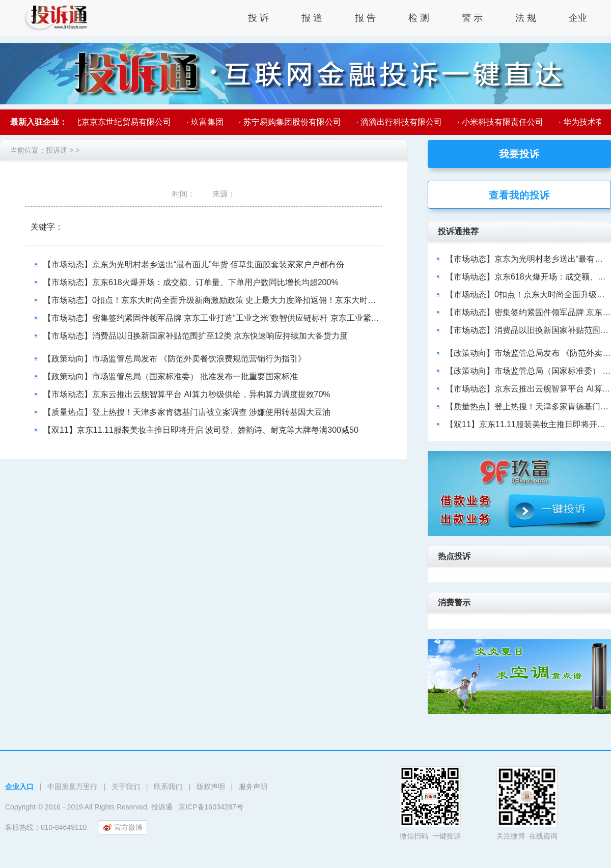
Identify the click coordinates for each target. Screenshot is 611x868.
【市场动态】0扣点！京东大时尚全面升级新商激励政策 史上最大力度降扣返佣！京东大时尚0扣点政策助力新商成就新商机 (265, 300)
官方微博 (123, 827)
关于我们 (126, 787)
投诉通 (57, 150)
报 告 (365, 18)
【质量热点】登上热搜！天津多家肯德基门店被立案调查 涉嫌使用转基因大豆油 (187, 412)
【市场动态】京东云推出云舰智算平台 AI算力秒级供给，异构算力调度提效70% (187, 394)
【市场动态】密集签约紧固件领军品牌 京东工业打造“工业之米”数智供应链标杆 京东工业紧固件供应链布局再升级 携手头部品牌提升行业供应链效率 (310, 318)
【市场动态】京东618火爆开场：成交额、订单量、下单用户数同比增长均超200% (191, 282)
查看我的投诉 (519, 195)
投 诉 (258, 18)
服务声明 (253, 787)
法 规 (526, 18)
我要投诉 (519, 154)
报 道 (312, 18)
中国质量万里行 (72, 787)
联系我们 (168, 787)
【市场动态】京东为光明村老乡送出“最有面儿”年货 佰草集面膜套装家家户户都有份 (194, 264)
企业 (578, 18)
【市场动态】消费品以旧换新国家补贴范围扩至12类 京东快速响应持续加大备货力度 (196, 336)
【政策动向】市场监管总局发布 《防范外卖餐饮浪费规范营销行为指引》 (175, 359)
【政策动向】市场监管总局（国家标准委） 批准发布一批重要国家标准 (171, 376)
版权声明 (211, 787)
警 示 (472, 18)
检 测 (419, 18)
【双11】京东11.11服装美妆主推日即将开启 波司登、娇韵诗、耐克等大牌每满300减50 (201, 430)
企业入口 (19, 787)
